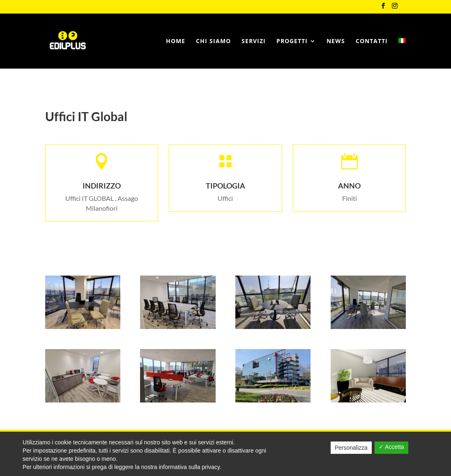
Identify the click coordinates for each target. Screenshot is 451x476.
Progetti (292, 41)
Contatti (372, 41)
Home (176, 41)
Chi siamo (213, 41)
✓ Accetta (391, 447)
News (336, 41)
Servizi (254, 41)
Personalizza (351, 448)
